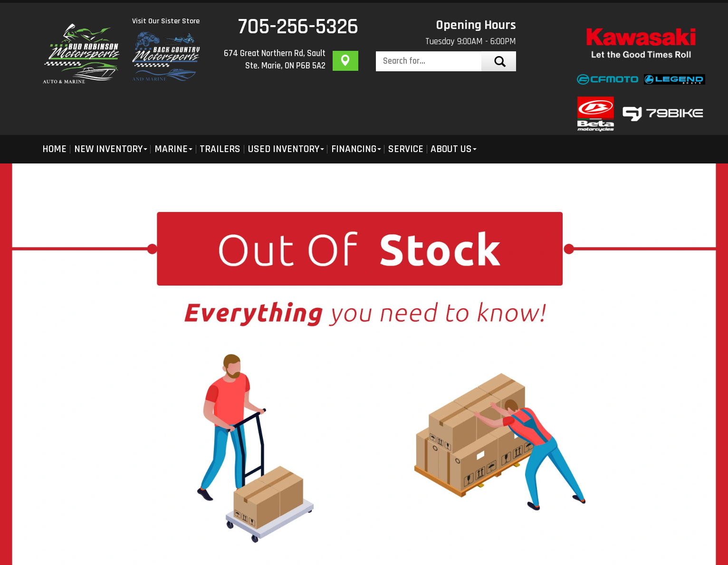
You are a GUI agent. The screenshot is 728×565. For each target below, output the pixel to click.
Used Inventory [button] (286, 149)
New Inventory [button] (111, 149)
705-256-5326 (298, 27)
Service (406, 149)
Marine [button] (173, 149)
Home (54, 149)
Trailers (220, 149)
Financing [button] (356, 149)
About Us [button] (454, 149)
